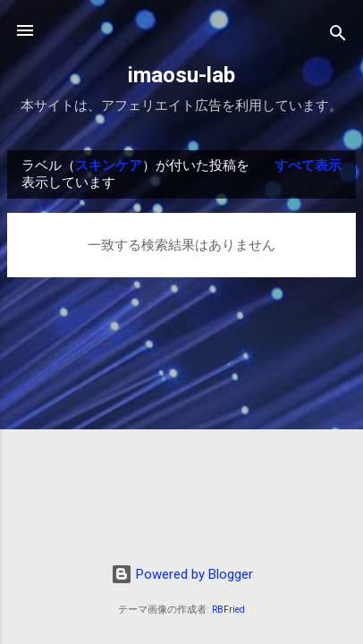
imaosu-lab (181, 75)
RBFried (228, 610)
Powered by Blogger (182, 574)
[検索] (338, 36)
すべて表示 (308, 165)
